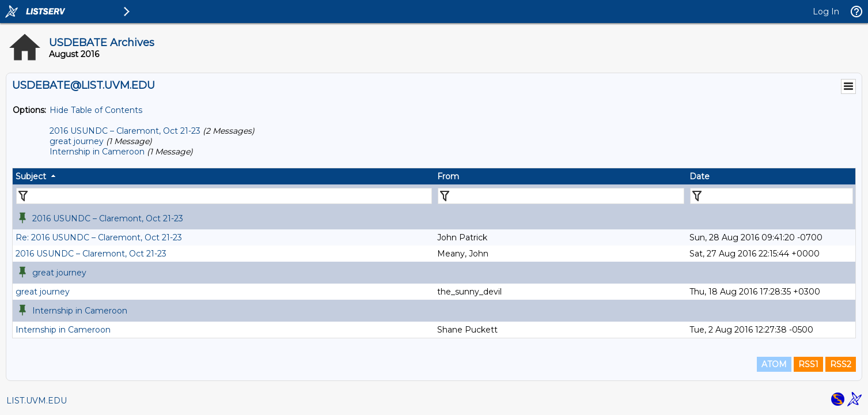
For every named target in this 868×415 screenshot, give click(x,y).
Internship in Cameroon (97, 152)
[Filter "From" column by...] (561, 196)
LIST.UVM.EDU (37, 401)
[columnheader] (223, 176)
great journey (77, 141)
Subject (31, 176)
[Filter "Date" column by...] (772, 196)
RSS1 (808, 364)
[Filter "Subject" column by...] (224, 196)
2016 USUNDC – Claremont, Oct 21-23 (125, 131)
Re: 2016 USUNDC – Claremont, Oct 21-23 (99, 237)
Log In (826, 12)
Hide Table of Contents (96, 110)
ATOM (774, 364)
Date (700, 176)
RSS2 (841, 364)
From (448, 176)
